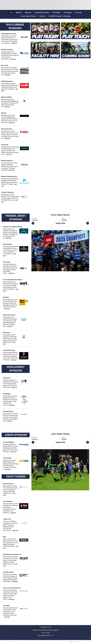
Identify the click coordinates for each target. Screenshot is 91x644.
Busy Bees (6, 297)
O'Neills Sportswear (7, 81)
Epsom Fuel (5, 65)
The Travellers (7, 458)
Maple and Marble (7, 97)
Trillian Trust (7, 519)
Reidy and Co (7, 378)
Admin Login (75, 642)
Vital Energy (5, 145)
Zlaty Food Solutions (9, 315)
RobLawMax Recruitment (9, 34)
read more (14, 43)
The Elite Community (7, 192)
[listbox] (46, 220)
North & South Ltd (8, 484)
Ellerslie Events (8, 244)
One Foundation (8, 501)
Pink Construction (7, 129)
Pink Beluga (7, 394)
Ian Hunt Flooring (8, 411)
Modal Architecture (7, 161)
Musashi (4, 113)
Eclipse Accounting (7, 50)
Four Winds (6, 606)
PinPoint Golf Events (9, 350)
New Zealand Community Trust (12, 554)
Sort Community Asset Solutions (13, 280)
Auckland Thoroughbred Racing (13, 227)
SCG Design (7, 262)
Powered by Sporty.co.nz (16, 642)
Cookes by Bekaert (9, 442)
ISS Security (7, 333)
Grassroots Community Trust (12, 588)
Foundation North (8, 572)
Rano (5, 537)
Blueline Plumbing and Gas (9, 176)
